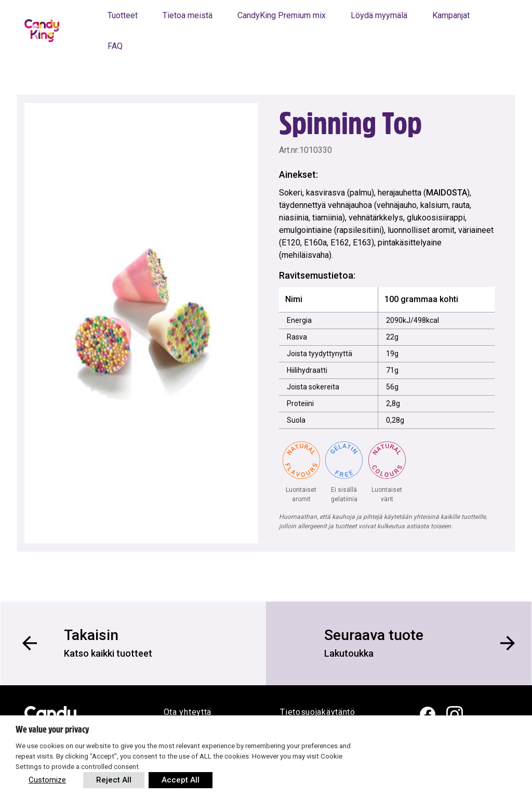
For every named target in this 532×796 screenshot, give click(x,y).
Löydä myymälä (379, 15)
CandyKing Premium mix (282, 15)
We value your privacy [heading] (52, 729)
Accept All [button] (181, 780)
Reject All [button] (114, 780)
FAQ (115, 46)
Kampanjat (451, 15)
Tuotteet (123, 15)
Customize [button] (47, 780)
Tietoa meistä (188, 15)
